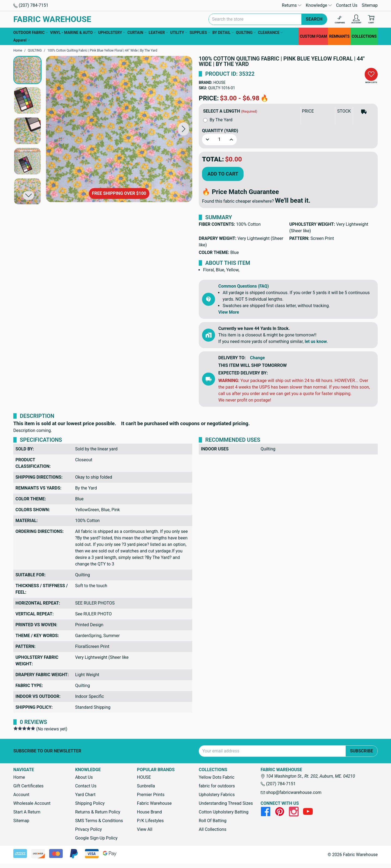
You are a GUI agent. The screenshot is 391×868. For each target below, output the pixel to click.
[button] (184, 129)
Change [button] (258, 358)
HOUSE (220, 82)
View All (145, 829)
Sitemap (370, 5)
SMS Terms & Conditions (99, 821)
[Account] (356, 19)
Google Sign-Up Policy (96, 838)
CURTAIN (137, 33)
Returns (292, 5)
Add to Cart (223, 174)
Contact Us (347, 5)
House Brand (149, 812)
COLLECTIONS (364, 36)
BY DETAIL (223, 33)
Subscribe (362, 751)
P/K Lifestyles (150, 821)
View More (229, 312)
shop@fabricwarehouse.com (291, 792)
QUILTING (246, 33)
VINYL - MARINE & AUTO (73, 33)
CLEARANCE (270, 33)
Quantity (220, 131)
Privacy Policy (89, 829)
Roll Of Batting (213, 821)
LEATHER (158, 33)
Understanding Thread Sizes (226, 803)
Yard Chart (85, 795)
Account (21, 795)
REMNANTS (339, 36)
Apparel (22, 40)
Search (314, 19)
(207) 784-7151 (31, 5)
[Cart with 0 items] (371, 19)
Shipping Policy (90, 803)
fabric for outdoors (217, 786)
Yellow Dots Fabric (217, 777)
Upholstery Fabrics (217, 795)
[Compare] (340, 19)
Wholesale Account (32, 803)
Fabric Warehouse (154, 803)
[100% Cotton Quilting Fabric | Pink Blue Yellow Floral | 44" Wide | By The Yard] (119, 129)
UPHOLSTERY (112, 33)
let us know (316, 341)
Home (19, 777)
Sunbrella (146, 786)
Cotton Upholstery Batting (224, 812)
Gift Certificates (28, 786)
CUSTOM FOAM (313, 36)
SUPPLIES (200, 33)
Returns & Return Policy (98, 812)
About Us (84, 777)
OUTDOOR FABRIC (31, 33)
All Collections (213, 829)
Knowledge (319, 5)
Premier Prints (151, 795)
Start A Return (27, 812)
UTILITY (179, 33)
